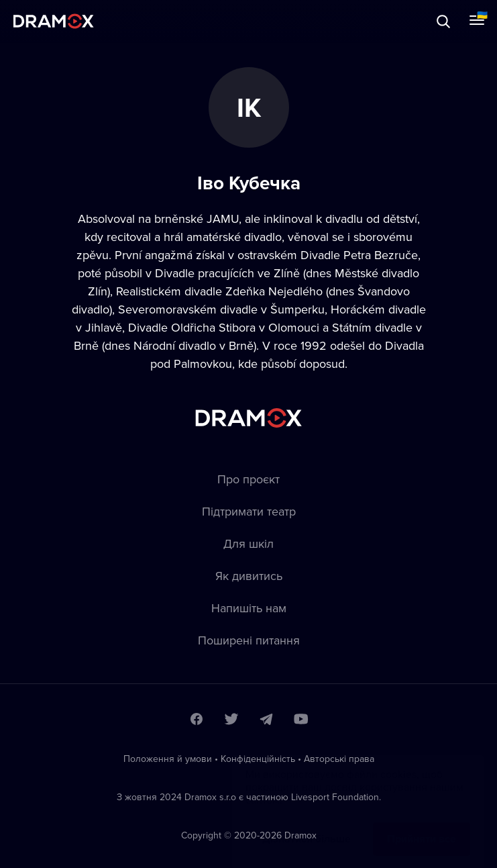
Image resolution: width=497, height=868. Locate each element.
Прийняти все (422, 825)
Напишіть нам (249, 608)
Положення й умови (168, 759)
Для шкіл (248, 543)
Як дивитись (249, 576)
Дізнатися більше (307, 825)
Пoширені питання (249, 640)
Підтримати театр (249, 511)
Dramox (54, 21)
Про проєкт (248, 479)
